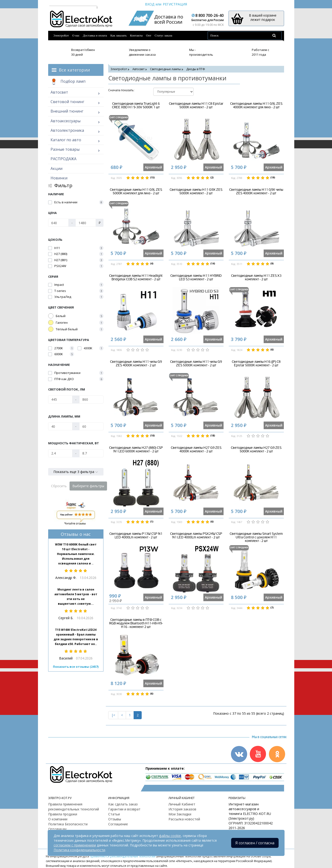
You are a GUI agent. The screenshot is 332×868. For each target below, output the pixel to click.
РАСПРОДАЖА (63, 159)
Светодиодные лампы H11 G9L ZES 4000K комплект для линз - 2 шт (256, 105)
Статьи (114, 814)
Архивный (153, 167)
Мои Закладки (180, 814)
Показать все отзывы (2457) (76, 667)
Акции (56, 168)
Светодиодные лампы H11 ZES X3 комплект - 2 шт (256, 277)
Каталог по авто (66, 140)
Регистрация (175, 4)
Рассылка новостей (184, 819)
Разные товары (65, 149)
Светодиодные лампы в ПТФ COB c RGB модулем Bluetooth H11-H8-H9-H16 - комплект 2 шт (136, 623)
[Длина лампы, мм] (60, 426)
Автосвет (59, 92)
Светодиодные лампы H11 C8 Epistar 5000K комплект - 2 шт (196, 105)
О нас (76, 35)
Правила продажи (63, 814)
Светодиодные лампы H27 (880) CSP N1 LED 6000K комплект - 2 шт (136, 450)
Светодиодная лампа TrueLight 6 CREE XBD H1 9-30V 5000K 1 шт (136, 105)
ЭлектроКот (61, 35)
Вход (150, 4)
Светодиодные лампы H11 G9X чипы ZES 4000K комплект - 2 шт (256, 191)
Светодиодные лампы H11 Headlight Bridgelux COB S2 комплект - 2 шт (136, 277)
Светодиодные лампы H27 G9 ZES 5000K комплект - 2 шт (256, 450)
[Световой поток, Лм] (60, 400)
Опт (149, 35)
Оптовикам (57, 829)
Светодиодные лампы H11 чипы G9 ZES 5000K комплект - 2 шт (196, 364)
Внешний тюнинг (67, 111)
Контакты (136, 35)
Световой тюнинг (67, 102)
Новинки (59, 178)
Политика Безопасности (68, 824)
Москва (58, 4)
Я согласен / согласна (255, 843)
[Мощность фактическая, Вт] (60, 453)
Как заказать (119, 35)
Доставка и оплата (95, 35)
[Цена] (58, 223)
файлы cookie (170, 836)
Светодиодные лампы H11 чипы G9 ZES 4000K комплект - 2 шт (136, 364)
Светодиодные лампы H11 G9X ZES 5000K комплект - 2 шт (196, 191)
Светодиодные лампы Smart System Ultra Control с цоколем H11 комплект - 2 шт (256, 537)
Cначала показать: (121, 90)
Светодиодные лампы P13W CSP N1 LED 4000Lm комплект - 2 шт (136, 536)
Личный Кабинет (182, 804)
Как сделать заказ (123, 804)
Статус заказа (163, 35)
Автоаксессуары (65, 121)
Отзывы (115, 819)
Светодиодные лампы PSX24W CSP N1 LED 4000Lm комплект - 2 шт (196, 536)
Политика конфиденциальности (79, 850)
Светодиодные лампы (165, 69)
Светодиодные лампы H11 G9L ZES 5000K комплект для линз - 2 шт (136, 191)
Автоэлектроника (67, 130)
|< (113, 715)
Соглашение (118, 824)
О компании (58, 819)
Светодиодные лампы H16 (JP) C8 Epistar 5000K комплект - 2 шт (256, 364)
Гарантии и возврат (124, 809)
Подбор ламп (68, 82)
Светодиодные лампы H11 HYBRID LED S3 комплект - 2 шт (196, 277)
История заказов (182, 809)
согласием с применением (75, 845)
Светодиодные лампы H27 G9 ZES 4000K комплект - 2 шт (196, 450)
